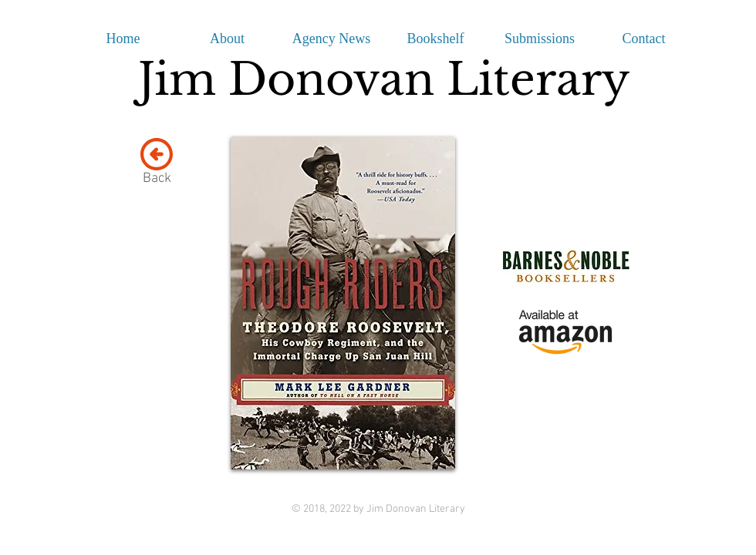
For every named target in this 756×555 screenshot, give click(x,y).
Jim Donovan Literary (384, 79)
